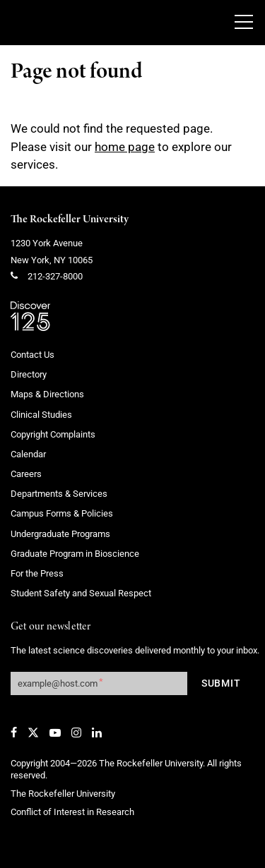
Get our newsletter (51, 627)
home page (125, 147)
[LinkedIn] (97, 733)
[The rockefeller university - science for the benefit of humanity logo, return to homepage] (110, 23)
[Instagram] (76, 733)
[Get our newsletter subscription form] (99, 683)
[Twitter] (33, 733)
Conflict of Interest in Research (72, 812)
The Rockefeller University (70, 219)
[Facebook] (14, 733)
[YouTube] (55, 733)
